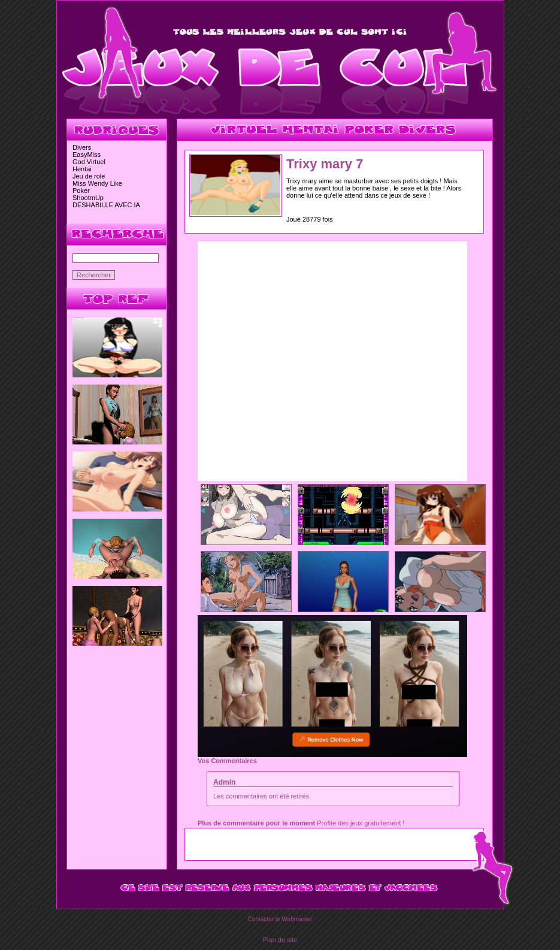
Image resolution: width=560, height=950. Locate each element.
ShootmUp (88, 198)
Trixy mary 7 (325, 164)
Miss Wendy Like (97, 183)
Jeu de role (89, 176)
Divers (82, 147)
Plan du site (280, 940)
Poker (81, 190)
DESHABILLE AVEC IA (106, 205)
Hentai (82, 169)
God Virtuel (89, 162)
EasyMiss (87, 155)
